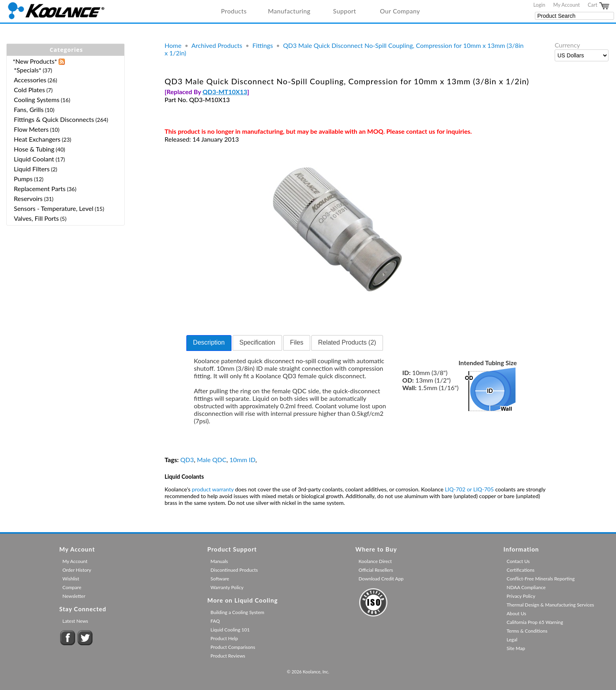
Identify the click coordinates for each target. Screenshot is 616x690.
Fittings (263, 45)
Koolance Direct (375, 561)
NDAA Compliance (526, 587)
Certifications (521, 570)
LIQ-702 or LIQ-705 (469, 489)
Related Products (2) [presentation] (347, 342)
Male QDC (212, 460)
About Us (516, 613)
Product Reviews (228, 656)
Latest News (75, 621)
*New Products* (35, 61)
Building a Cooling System (237, 612)
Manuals (219, 561)
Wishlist (71, 579)
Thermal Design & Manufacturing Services (551, 605)
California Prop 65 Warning (535, 622)
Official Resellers (376, 570)
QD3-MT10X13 (225, 92)
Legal (512, 640)
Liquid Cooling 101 (230, 630)
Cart (599, 6)
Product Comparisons (233, 647)
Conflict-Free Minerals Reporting (541, 579)
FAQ (215, 621)
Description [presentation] (209, 342)
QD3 (187, 460)
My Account (566, 5)
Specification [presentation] (257, 342)
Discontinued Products (234, 570)
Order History (77, 570)
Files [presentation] (297, 342)
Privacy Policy (521, 596)
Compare (72, 587)
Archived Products (217, 45)
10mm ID (243, 460)
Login (539, 5)
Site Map (516, 648)
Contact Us (518, 561)
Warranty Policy (227, 587)
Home (173, 45)
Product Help (224, 638)
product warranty (213, 489)
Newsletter (74, 596)
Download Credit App (381, 579)
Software (220, 579)
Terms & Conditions (527, 631)
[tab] (209, 343)
